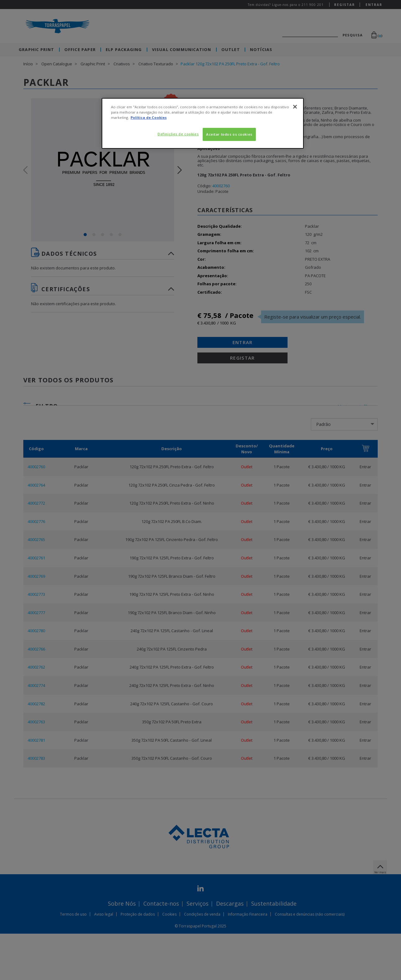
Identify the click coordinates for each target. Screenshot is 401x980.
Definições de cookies (178, 134)
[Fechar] (295, 107)
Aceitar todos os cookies (229, 134)
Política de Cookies (149, 117)
